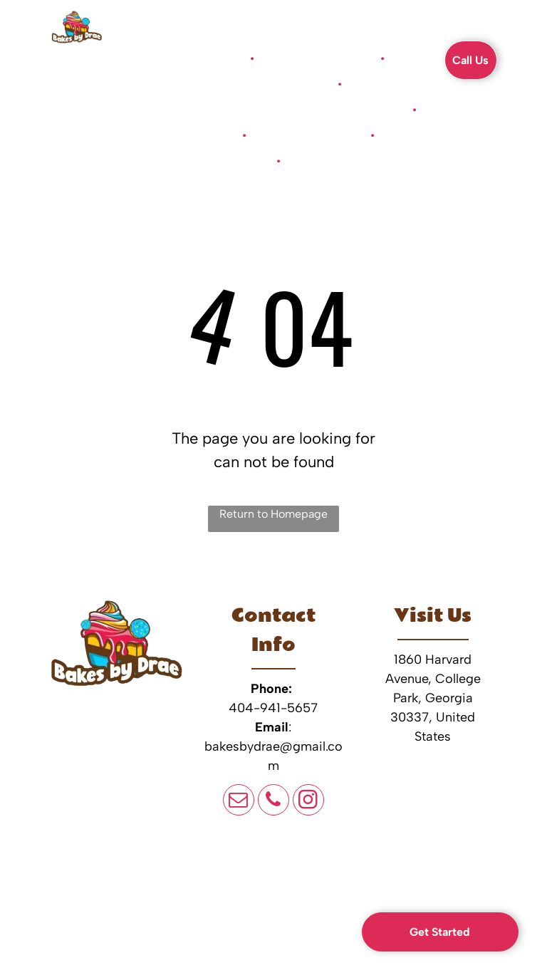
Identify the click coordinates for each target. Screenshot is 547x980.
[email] (239, 802)
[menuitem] (210, 58)
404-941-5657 (273, 708)
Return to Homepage (273, 514)
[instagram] (308, 802)
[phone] (273, 802)
